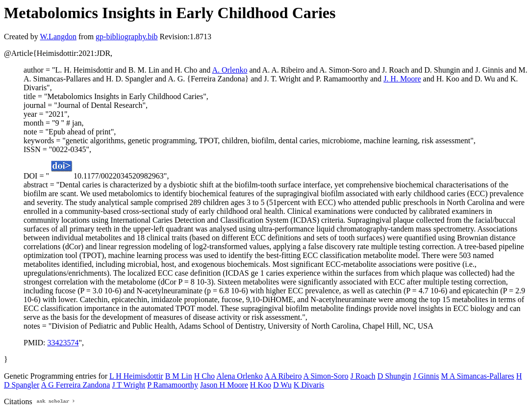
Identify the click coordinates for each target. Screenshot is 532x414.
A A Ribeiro (283, 376)
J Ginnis (426, 376)
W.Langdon (58, 37)
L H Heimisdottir (136, 376)
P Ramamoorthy (173, 385)
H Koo (261, 385)
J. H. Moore (402, 79)
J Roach (363, 376)
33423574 (63, 343)
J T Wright (128, 385)
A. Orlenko (229, 70)
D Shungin (394, 376)
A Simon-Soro (326, 376)
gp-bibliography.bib (127, 37)
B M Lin (179, 376)
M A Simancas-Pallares (477, 376)
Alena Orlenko (240, 376)
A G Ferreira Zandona (76, 385)
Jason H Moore (224, 385)
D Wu (282, 385)
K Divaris (309, 385)
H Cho (204, 376)
